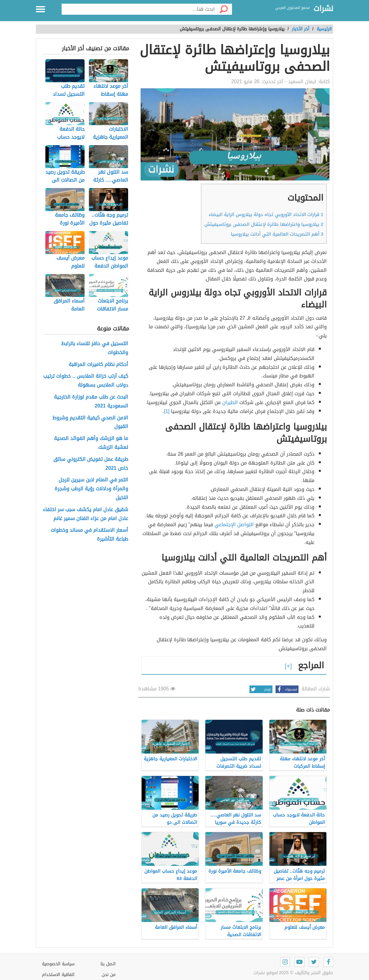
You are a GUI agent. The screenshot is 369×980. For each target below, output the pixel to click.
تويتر (260, 689)
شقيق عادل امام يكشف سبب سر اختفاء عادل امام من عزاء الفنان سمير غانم (86, 514)
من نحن (109, 975)
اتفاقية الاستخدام (58, 975)
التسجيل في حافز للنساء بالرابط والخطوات (95, 348)
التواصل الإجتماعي (234, 525)
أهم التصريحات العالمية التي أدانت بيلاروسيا (277, 234)
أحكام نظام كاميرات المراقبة (98, 365)
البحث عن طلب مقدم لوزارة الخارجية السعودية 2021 (91, 402)
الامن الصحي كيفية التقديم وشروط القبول (90, 422)
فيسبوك (286, 689)
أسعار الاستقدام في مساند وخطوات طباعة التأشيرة (89, 535)
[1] (167, 411)
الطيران (230, 402)
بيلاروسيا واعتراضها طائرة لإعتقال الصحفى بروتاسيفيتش (264, 224)
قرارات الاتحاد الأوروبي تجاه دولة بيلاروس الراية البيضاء (266, 214)
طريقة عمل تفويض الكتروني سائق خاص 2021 (91, 464)
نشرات (323, 9)
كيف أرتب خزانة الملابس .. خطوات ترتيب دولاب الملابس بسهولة (86, 381)
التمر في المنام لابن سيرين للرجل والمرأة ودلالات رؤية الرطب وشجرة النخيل (91, 489)
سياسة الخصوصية (58, 964)
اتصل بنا (108, 964)
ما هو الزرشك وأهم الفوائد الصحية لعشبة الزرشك (91, 443)
